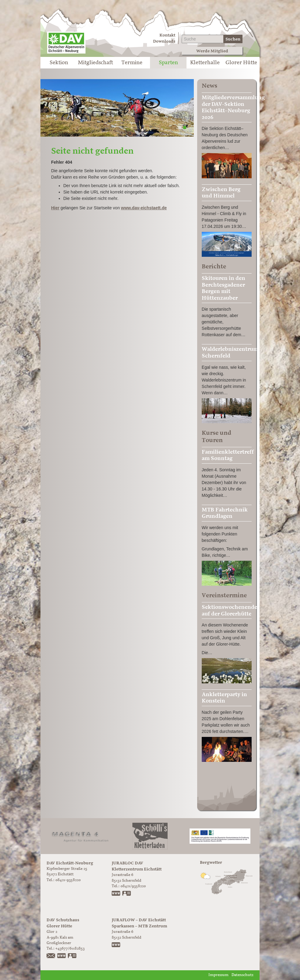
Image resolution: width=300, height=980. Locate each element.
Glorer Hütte (241, 63)
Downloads (164, 41)
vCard (127, 894)
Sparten (168, 63)
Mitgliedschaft (95, 63)
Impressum (218, 975)
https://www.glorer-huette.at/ (62, 956)
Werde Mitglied (212, 51)
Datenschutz (242, 975)
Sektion (59, 63)
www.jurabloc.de (116, 894)
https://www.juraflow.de (116, 945)
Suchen (233, 39)
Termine (132, 63)
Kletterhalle (205, 63)
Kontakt (167, 35)
